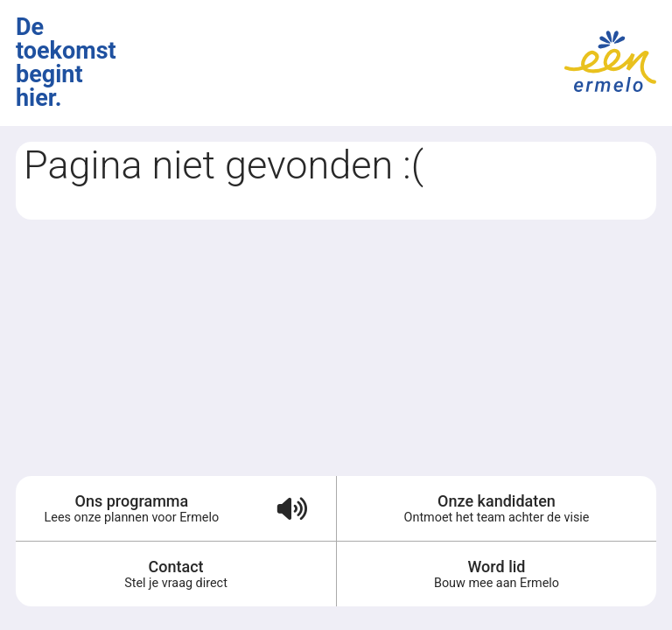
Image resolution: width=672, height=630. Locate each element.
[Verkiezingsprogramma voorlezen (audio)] (292, 508)
